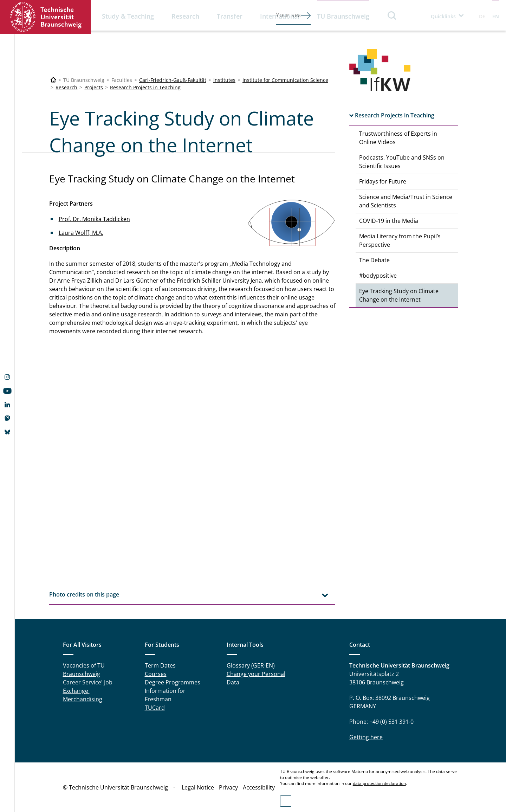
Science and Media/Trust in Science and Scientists (406, 201)
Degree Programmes (173, 682)
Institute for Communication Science (285, 80)
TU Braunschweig (343, 16)
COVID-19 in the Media (389, 221)
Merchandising (83, 699)
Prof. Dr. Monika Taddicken (94, 219)
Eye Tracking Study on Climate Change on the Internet (399, 295)
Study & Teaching (128, 16)
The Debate (374, 260)
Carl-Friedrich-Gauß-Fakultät (173, 80)
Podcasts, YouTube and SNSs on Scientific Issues (402, 162)
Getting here (366, 737)
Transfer (230, 16)
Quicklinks (443, 16)
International (280, 16)
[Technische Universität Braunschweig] (53, 80)
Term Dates (160, 665)
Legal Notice (198, 787)
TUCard (155, 708)
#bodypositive (378, 276)
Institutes (224, 80)
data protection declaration (379, 783)
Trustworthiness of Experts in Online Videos (398, 138)
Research (185, 16)
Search (392, 15)
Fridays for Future (383, 181)
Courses (156, 674)
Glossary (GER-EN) (251, 665)
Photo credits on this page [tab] (84, 594)
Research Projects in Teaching (145, 87)
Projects (94, 87)
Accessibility (259, 787)
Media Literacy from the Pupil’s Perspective (400, 240)
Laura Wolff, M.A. (81, 233)
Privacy (228, 787)
